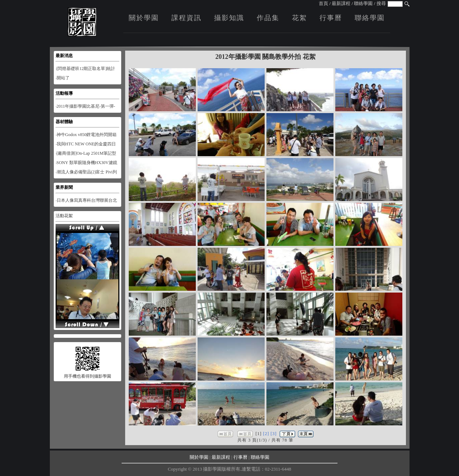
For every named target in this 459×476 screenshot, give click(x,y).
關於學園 (144, 18)
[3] (274, 434)
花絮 (299, 18)
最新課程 (341, 3)
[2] (266, 434)
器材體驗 (64, 122)
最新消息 (64, 56)
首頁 (323, 3)
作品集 (268, 18)
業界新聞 (64, 187)
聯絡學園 (363, 3)
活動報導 (64, 93)
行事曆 (331, 18)
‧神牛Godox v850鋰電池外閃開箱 (86, 135)
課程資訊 (186, 18)
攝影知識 (229, 18)
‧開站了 (63, 78)
